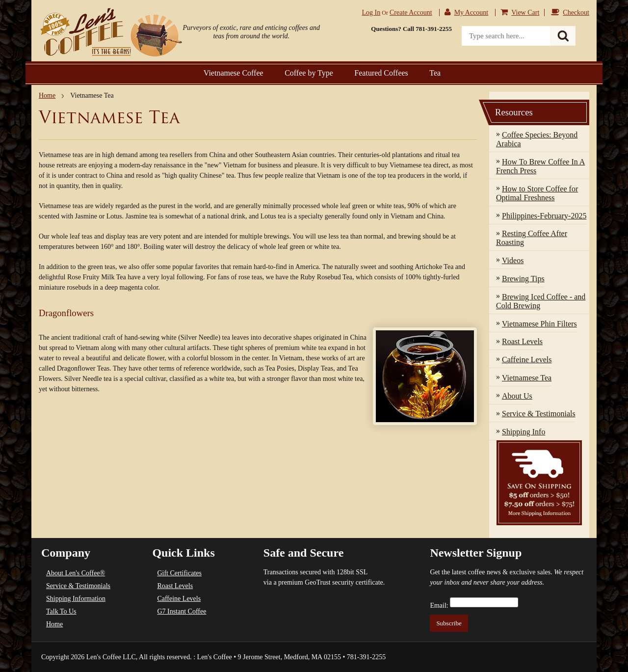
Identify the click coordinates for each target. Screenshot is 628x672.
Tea (435, 73)
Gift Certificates (179, 573)
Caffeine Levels (179, 599)
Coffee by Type (309, 73)
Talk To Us (61, 611)
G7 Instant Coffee (182, 611)
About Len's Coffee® (76, 573)
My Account (471, 13)
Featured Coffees (381, 73)
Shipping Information (76, 599)
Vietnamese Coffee (234, 73)
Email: (439, 605)
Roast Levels (175, 586)
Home (47, 95)
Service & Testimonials (78, 586)
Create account (411, 13)
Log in (371, 13)
